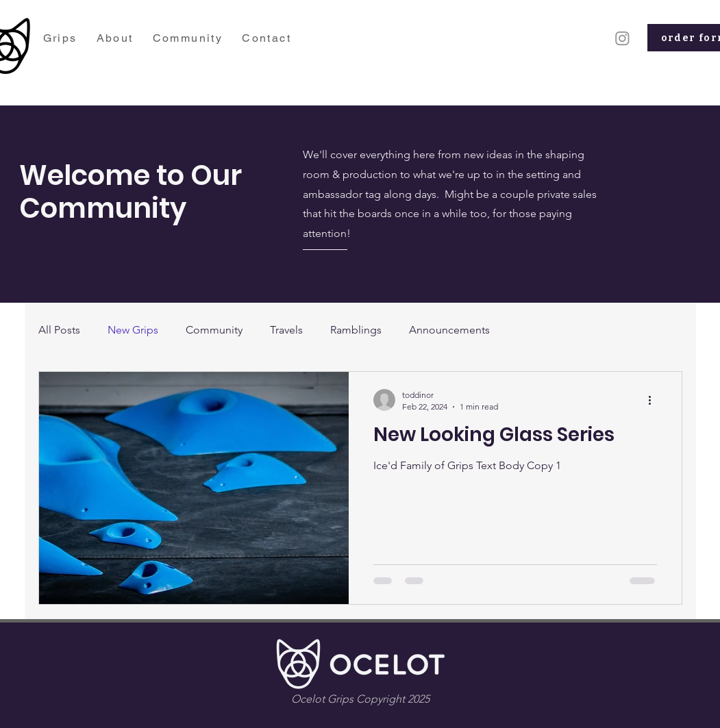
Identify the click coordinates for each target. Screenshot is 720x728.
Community (214, 330)
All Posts (59, 330)
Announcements (449, 330)
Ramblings (356, 330)
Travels (286, 330)
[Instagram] (622, 38)
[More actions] (655, 400)
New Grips (133, 330)
